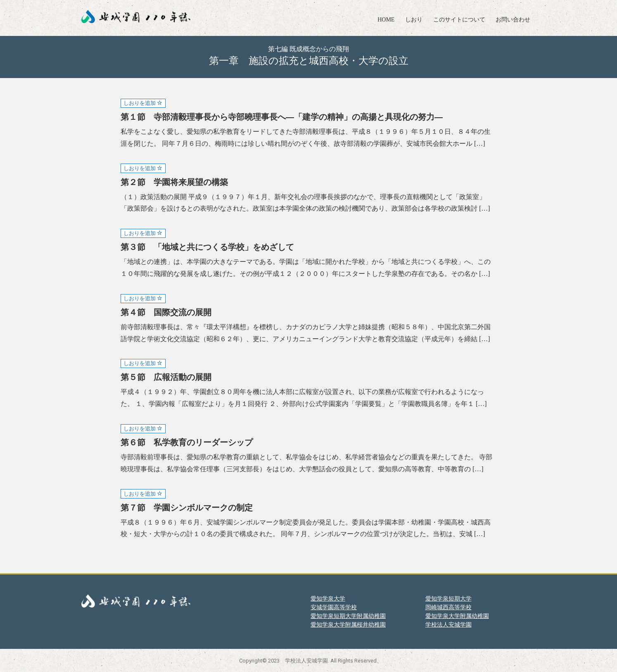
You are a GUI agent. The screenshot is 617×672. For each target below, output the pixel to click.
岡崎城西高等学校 (449, 607)
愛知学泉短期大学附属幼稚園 (348, 616)
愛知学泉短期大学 (449, 598)
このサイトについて (459, 20)
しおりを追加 (143, 103)
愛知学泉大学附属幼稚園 (457, 616)
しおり (414, 20)
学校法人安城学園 (449, 625)
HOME (386, 20)
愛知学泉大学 (328, 598)
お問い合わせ (513, 20)
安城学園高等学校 (334, 607)
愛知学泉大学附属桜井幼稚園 (348, 625)
